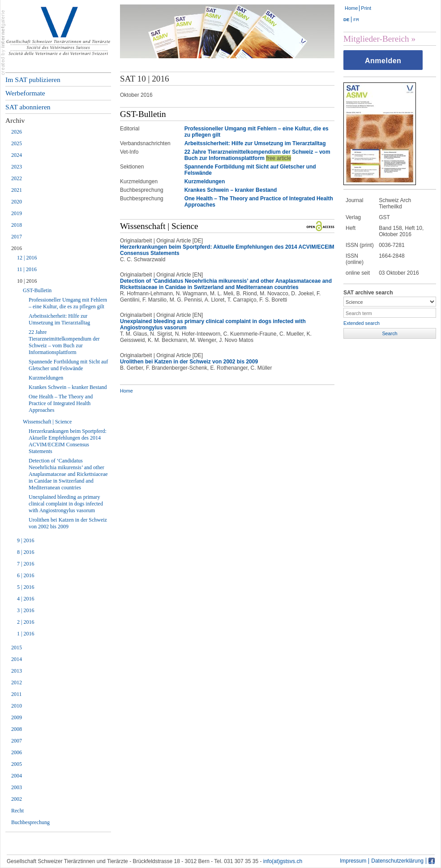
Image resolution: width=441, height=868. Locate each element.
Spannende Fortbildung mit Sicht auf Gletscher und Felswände (68, 365)
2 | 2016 (26, 622)
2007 (17, 741)
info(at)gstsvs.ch (283, 861)
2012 (17, 682)
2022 (17, 178)
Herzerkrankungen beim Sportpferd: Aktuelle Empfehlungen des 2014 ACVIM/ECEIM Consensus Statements (68, 441)
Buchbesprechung (30, 822)
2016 (17, 248)
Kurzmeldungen (46, 378)
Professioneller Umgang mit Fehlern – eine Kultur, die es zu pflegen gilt (68, 303)
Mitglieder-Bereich (376, 39)
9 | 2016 (26, 540)
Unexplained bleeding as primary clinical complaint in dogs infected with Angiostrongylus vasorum (66, 504)
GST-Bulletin (37, 290)
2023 (17, 167)
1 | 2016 (26, 634)
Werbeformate (25, 93)
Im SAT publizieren (33, 80)
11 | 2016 (27, 269)
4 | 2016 (26, 599)
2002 (17, 799)
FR (356, 19)
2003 (17, 787)
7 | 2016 (26, 564)
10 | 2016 (27, 281)
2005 (17, 764)
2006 (17, 752)
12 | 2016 (27, 258)
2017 (17, 237)
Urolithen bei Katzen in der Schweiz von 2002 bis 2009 (68, 523)
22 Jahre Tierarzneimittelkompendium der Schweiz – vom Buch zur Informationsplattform (64, 342)
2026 (17, 132)
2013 (17, 671)
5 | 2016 (26, 587)
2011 (17, 694)
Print (366, 8)
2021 (17, 190)
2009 (17, 717)
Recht (17, 811)
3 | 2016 (26, 610)
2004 (17, 776)
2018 (17, 225)
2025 (17, 143)
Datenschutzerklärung (397, 861)
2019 (17, 213)
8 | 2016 (26, 552)
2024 (17, 155)
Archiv (15, 120)
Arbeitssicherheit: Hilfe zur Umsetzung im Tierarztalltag (59, 319)
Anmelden (383, 61)
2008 (17, 729)
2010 (17, 706)
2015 (17, 648)
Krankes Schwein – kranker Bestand (68, 387)
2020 (17, 202)
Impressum (353, 861)
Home (351, 8)
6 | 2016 (26, 575)
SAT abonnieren (28, 107)
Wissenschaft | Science (47, 422)
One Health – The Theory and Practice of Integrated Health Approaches (61, 403)
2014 (17, 659)
